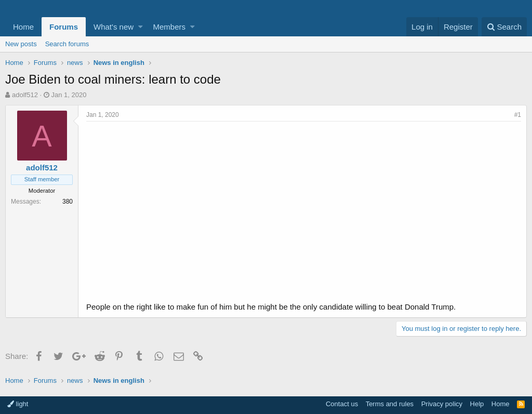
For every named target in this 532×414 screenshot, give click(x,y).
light (18, 404)
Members (170, 27)
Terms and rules (390, 404)
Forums (64, 27)
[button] (141, 27)
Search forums (67, 44)
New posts (21, 44)
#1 (518, 115)
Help (477, 404)
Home (23, 27)
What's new (114, 27)
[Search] (504, 27)
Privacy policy (442, 404)
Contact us (342, 404)
